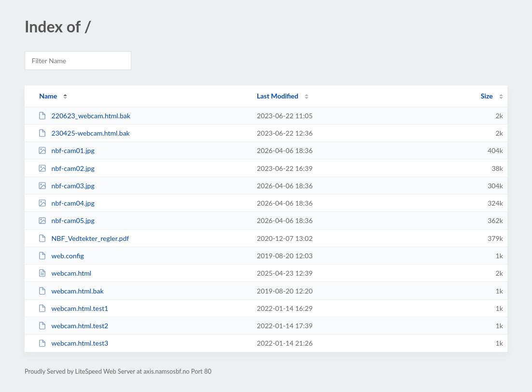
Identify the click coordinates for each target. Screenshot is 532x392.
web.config (61, 256)
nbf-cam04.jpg (66, 203)
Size (487, 96)
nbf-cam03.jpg (66, 186)
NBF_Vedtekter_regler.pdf (84, 238)
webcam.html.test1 (73, 308)
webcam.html (65, 273)
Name (48, 96)
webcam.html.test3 (73, 343)
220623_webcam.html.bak (84, 116)
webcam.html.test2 (73, 326)
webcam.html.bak (71, 291)
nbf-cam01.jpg (66, 150)
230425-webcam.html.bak (84, 133)
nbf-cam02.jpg (66, 168)
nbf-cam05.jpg (66, 220)
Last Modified (278, 96)
